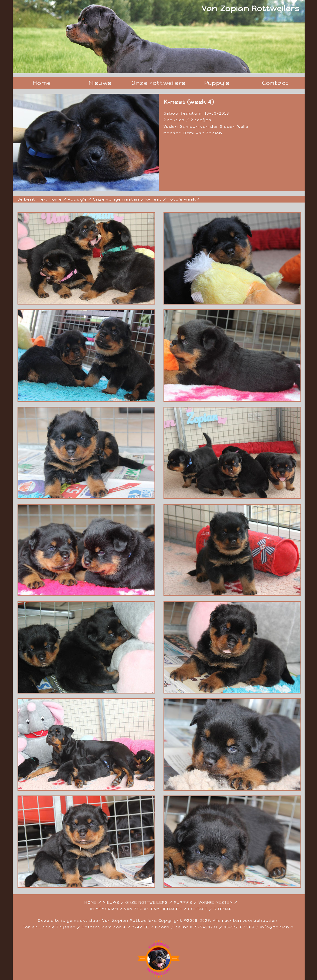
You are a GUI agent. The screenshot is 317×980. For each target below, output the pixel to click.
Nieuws (100, 83)
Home (42, 83)
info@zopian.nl (277, 927)
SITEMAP (223, 909)
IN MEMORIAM (104, 909)
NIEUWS (111, 902)
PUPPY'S (183, 902)
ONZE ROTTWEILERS (147, 902)
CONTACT (198, 909)
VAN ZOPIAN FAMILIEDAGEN (153, 909)
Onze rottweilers (158, 83)
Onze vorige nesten (116, 199)
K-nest (154, 199)
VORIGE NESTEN (216, 902)
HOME (91, 902)
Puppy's (217, 83)
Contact (275, 83)
